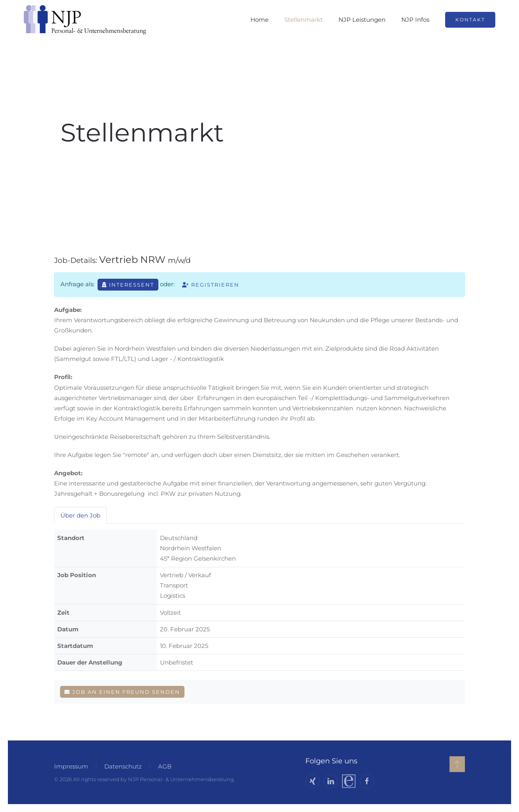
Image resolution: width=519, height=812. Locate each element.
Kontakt (470, 20)
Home (259, 20)
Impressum (70, 766)
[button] (456, 764)
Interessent (128, 285)
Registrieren (211, 285)
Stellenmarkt (304, 20)
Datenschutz (121, 766)
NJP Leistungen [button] (362, 20)
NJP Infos (415, 20)
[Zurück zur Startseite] (85, 20)
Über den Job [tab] (80, 515)
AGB (163, 766)
